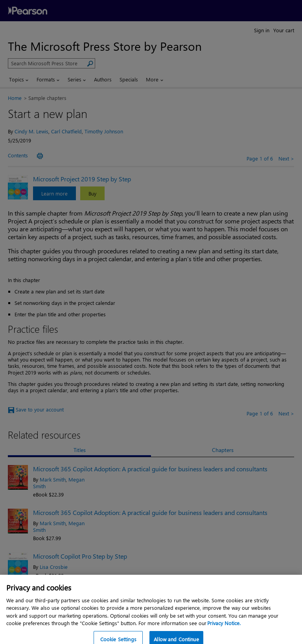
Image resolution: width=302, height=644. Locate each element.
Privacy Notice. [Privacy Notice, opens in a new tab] (224, 630)
